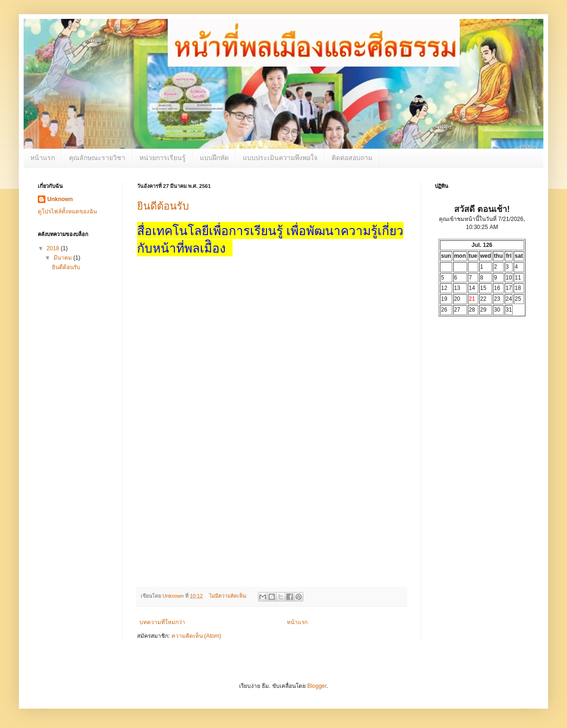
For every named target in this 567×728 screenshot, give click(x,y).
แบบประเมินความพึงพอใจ (280, 158)
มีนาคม (63, 258)
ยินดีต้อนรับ (163, 206)
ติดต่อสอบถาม (352, 158)
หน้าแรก (43, 158)
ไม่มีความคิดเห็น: (229, 596)
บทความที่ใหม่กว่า (162, 622)
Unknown (60, 199)
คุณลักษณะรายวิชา (97, 158)
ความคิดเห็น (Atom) (196, 636)
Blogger (317, 686)
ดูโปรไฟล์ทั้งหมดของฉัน (67, 212)
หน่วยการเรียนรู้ (163, 158)
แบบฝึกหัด (214, 158)
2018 (54, 248)
